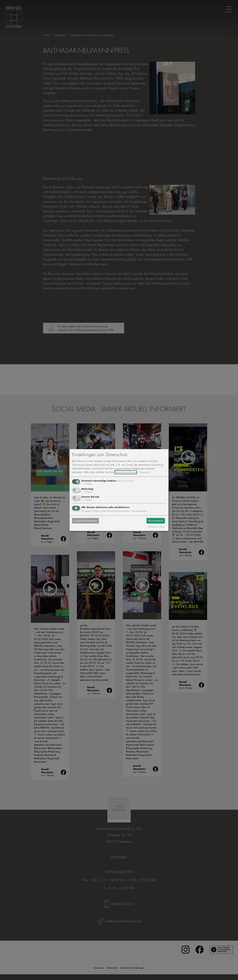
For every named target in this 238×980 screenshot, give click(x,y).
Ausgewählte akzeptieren (88, 521)
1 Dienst (87, 484)
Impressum (145, 472)
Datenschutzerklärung (126, 472)
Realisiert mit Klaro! (157, 527)
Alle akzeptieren (154, 521)
